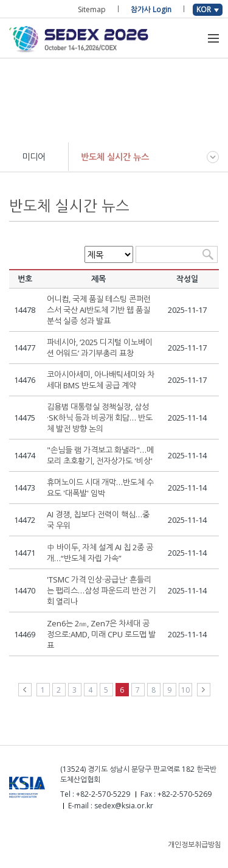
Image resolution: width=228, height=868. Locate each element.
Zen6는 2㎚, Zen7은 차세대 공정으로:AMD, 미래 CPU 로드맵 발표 (101, 634)
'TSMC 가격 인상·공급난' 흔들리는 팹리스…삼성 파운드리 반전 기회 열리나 (101, 590)
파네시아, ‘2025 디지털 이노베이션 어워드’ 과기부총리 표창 (100, 348)
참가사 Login (151, 9)
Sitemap (92, 9)
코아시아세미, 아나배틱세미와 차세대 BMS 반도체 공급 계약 (101, 380)
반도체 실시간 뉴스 (115, 157)
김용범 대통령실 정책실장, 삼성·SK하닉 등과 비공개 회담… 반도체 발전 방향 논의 (100, 418)
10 (185, 690)
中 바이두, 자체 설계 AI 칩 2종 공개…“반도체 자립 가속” (100, 553)
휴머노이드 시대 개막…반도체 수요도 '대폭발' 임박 (100, 488)
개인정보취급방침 (195, 845)
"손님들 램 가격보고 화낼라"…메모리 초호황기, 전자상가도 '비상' (100, 455)
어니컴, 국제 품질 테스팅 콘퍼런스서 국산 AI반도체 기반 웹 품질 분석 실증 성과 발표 (99, 310)
